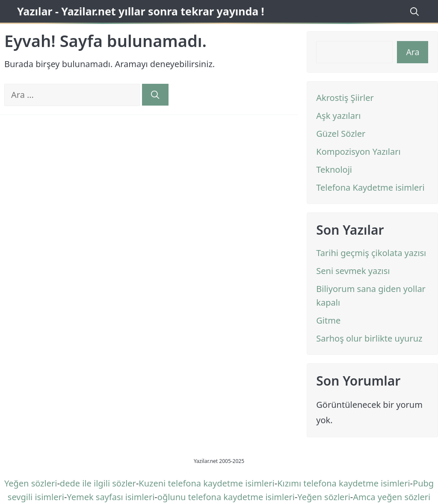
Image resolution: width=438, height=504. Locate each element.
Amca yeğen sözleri (392, 497)
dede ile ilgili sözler (98, 483)
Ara (413, 52)
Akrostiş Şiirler (345, 98)
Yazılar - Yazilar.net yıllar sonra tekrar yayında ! (141, 11)
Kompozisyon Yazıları (358, 152)
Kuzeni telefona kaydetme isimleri (206, 483)
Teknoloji (334, 169)
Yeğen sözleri (31, 483)
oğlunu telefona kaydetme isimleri (226, 497)
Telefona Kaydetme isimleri (370, 187)
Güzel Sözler (341, 134)
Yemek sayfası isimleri (111, 497)
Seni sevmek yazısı (353, 271)
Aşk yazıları (338, 116)
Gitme (328, 320)
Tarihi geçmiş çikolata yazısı (371, 253)
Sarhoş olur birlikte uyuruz (369, 338)
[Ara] (155, 95)
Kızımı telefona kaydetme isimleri (343, 483)
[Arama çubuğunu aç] (413, 11)
